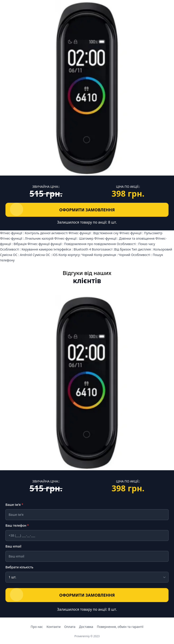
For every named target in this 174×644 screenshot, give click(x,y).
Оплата (70, 627)
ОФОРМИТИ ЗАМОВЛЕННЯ (63, 209)
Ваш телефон (17, 525)
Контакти (53, 627)
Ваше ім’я (14, 505)
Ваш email (13, 546)
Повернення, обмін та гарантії (120, 627)
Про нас (37, 627)
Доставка (86, 627)
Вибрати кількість (19, 567)
